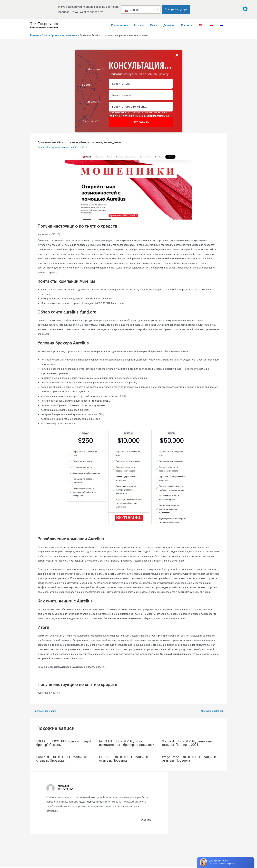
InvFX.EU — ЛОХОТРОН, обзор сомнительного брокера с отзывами (127, 743)
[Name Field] (141, 84)
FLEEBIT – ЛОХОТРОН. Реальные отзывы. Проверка (124, 758)
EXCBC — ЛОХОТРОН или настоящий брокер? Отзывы (64, 743)
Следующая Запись (214, 711)
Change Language (176, 9)
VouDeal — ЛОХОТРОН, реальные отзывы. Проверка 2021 (187, 743)
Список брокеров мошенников (55, 148)
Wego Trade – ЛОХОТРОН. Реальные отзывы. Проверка (190, 758)
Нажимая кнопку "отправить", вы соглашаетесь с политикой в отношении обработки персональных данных (140, 116)
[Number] (141, 107)
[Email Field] (141, 95)
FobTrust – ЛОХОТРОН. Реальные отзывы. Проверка (62, 758)
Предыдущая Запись (44, 711)
